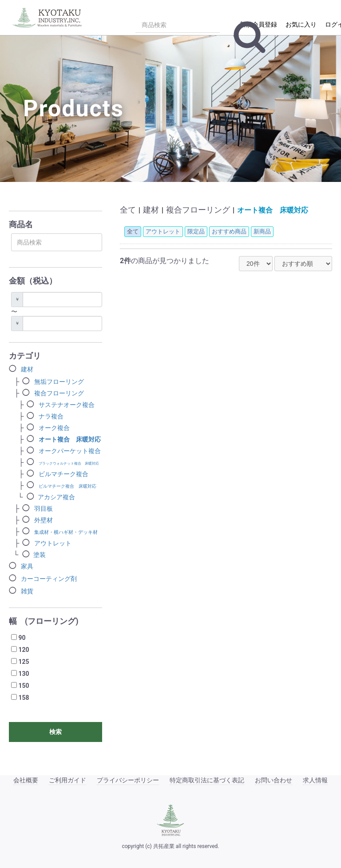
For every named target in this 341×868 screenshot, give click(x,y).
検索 (56, 732)
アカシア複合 (56, 497)
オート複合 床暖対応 (70, 439)
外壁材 (44, 520)
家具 (27, 566)
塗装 (40, 555)
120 (24, 650)
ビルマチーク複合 (63, 474)
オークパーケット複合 (70, 451)
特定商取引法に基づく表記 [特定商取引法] (207, 780)
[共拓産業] (170, 820)
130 (24, 674)
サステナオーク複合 (67, 405)
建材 (27, 369)
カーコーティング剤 (49, 579)
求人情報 (315, 780)
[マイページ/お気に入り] (300, 24)
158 (24, 698)
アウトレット (53, 543)
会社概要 (26, 780)
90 (22, 638)
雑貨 (27, 591)
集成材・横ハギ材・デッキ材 (66, 532)
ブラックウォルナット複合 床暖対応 (69, 464)
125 (24, 662)
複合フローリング (59, 393)
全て (128, 210)
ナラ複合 (51, 416)
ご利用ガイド (67, 780)
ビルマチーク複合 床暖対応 (67, 486)
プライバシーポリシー (128, 780)
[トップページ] (49, 16)
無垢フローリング (59, 382)
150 (24, 686)
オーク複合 (54, 428)
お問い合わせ (274, 780)
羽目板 (44, 509)
